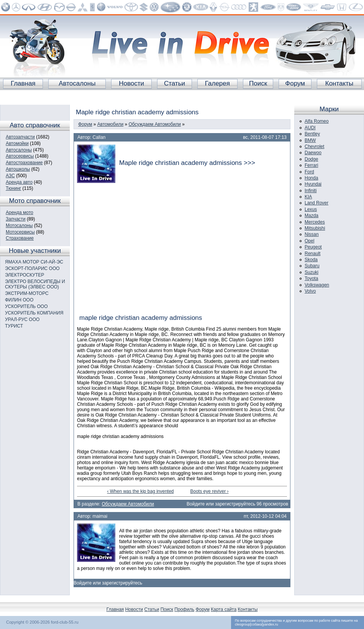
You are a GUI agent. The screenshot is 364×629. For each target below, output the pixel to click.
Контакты (339, 83)
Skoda (311, 260)
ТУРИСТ (14, 326)
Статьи (175, 83)
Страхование (20, 238)
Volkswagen (317, 285)
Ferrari (311, 165)
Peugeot (313, 247)
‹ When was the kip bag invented (140, 491)
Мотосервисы (20, 232)
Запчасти (16, 219)
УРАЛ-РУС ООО (22, 319)
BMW (310, 140)
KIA (308, 197)
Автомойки (17, 143)
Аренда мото (20, 212)
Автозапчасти (20, 137)
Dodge (311, 159)
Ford (309, 172)
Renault (312, 254)
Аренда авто (19, 182)
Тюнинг (13, 188)
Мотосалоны (19, 226)
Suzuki (312, 272)
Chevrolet (314, 147)
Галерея (217, 83)
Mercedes (315, 222)
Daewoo (313, 153)
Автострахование (24, 163)
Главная (23, 83)
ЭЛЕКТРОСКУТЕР (25, 275)
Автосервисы (20, 156)
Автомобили (110, 124)
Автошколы (18, 169)
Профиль (184, 609)
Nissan (312, 234)
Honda (311, 178)
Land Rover (316, 203)
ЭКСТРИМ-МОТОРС (27, 293)
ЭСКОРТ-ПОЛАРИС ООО (32, 268)
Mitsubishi (315, 228)
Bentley (312, 134)
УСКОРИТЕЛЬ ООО (26, 306)
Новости (131, 83)
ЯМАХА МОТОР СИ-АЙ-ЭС (34, 262)
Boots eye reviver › (209, 491)
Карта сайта (224, 609)
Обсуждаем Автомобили (155, 124)
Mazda (312, 216)
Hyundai (313, 184)
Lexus (311, 209)
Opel (309, 241)
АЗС (10, 176)
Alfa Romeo (317, 121)
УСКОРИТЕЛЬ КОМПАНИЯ (34, 313)
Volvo (310, 291)
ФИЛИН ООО (19, 300)
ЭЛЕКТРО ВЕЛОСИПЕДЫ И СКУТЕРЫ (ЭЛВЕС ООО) (35, 284)
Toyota (311, 278)
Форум (295, 83)
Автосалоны (77, 83)
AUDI (310, 128)
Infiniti (311, 191)
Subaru (312, 266)
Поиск (258, 83)
